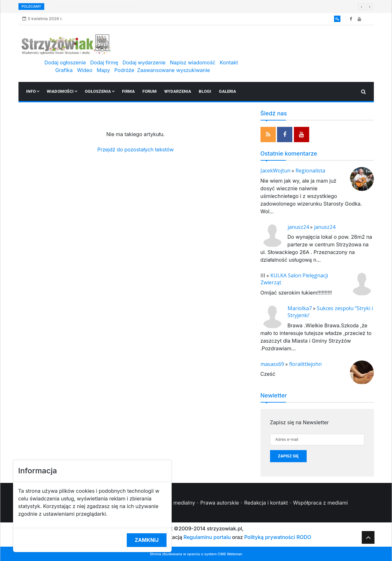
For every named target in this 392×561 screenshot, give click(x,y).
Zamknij (147, 540)
